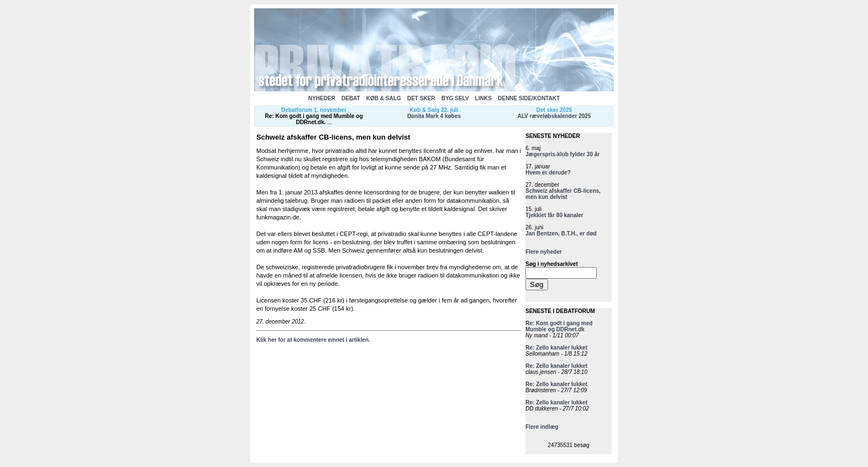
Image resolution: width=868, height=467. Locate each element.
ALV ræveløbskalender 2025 (554, 116)
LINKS (483, 98)
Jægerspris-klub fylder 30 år (562, 154)
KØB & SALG (384, 98)
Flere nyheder (544, 252)
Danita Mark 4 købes (434, 116)
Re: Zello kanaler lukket (556, 348)
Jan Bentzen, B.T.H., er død (561, 233)
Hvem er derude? (548, 173)
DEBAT (351, 98)
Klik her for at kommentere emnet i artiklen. (313, 340)
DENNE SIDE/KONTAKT (529, 98)
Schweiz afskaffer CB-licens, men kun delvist (563, 194)
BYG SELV (455, 98)
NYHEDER (322, 98)
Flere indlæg (542, 427)
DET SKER (421, 98)
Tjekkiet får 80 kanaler (554, 215)
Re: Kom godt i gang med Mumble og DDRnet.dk (314, 119)
